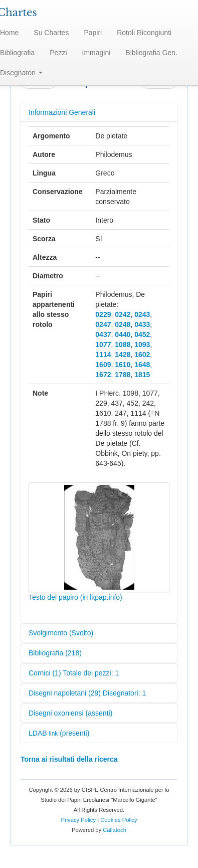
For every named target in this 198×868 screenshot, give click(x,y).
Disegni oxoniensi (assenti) (70, 713)
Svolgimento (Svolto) (61, 633)
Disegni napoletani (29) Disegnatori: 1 (87, 693)
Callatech (115, 830)
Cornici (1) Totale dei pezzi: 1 (74, 673)
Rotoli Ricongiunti (144, 33)
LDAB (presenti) (59, 733)
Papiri (93, 33)
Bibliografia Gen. (151, 53)
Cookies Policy (119, 820)
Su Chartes (51, 33)
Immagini (96, 53)
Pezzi (58, 53)
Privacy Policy (78, 820)
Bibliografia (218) (55, 653)
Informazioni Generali (62, 112)
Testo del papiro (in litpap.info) (75, 597)
